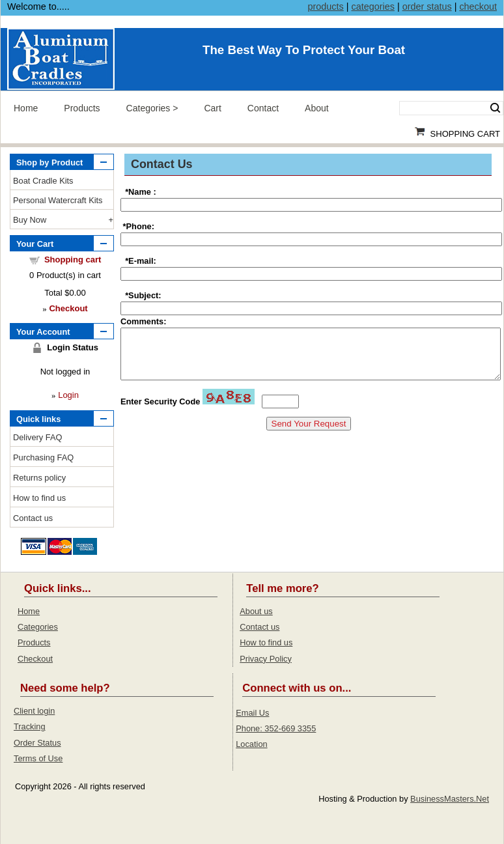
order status (427, 7)
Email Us (252, 713)
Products (82, 108)
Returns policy (39, 478)
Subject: (145, 295)
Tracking (30, 726)
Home (26, 108)
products (326, 7)
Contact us (33, 518)
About (317, 108)
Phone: (140, 226)
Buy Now (30, 220)
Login (68, 395)
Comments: (143, 321)
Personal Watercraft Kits (58, 200)
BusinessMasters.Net (450, 799)
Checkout (35, 659)
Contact (263, 108)
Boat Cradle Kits (43, 181)
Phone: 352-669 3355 (276, 728)
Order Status (37, 743)
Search (495, 108)
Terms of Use (38, 758)
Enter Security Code (160, 411)
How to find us (39, 498)
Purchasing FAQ (43, 457)
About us (256, 611)
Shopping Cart (465, 134)
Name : (142, 192)
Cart (212, 108)
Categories (148, 108)
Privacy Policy (266, 659)
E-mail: (142, 261)
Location (251, 744)
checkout (478, 7)
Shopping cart (73, 260)
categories (372, 7)
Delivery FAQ (37, 437)
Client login (34, 711)
